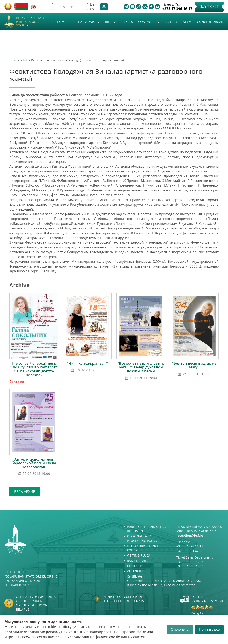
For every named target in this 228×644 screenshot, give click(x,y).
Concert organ (210, 22)
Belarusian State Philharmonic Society (30, 22)
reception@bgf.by (190, 535)
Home (62, 22)
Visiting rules (138, 555)
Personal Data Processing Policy (142, 538)
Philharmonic (84, 22)
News (187, 22)
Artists (24, 60)
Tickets (127, 22)
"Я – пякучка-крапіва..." (87, 363)
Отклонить (180, 629)
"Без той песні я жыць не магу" (194, 365)
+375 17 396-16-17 (177, 9)
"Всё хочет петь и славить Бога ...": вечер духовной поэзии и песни (141, 367)
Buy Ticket (209, 6)
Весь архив (25, 492)
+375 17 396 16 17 (190, 546)
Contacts (147, 22)
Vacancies (135, 571)
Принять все (209, 629)
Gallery (171, 22)
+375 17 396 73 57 (190, 566)
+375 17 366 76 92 (190, 562)
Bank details (138, 561)
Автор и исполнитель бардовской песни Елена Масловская (34, 463)
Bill (109, 22)
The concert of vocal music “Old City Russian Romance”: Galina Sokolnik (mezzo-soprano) (34, 369)
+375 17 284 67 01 (190, 551)
